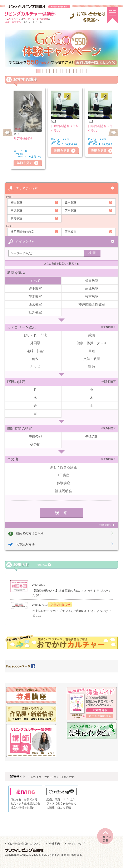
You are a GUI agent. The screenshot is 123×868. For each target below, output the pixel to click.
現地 (92, 366)
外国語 (35, 342)
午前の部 (35, 436)
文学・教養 (92, 358)
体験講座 (64, 482)
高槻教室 (16, 210)
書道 (92, 350)
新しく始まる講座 (64, 466)
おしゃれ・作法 (35, 334)
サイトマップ (76, 850)
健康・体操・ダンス (92, 342)
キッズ (35, 366)
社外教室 (35, 311)
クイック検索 (25, 241)
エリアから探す (27, 188)
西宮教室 (70, 231)
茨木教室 (70, 210)
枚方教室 (16, 218)
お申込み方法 (25, 544)
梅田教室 (16, 202)
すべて (35, 280)
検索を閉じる (105, 524)
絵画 (92, 334)
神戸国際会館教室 (22, 231)
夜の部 (35, 444)
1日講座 (64, 474)
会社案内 (54, 850)
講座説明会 (64, 490)
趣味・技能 (35, 350)
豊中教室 (70, 202)
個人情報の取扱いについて (24, 850)
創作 (35, 358)
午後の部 (92, 436)
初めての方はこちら (30, 533)
